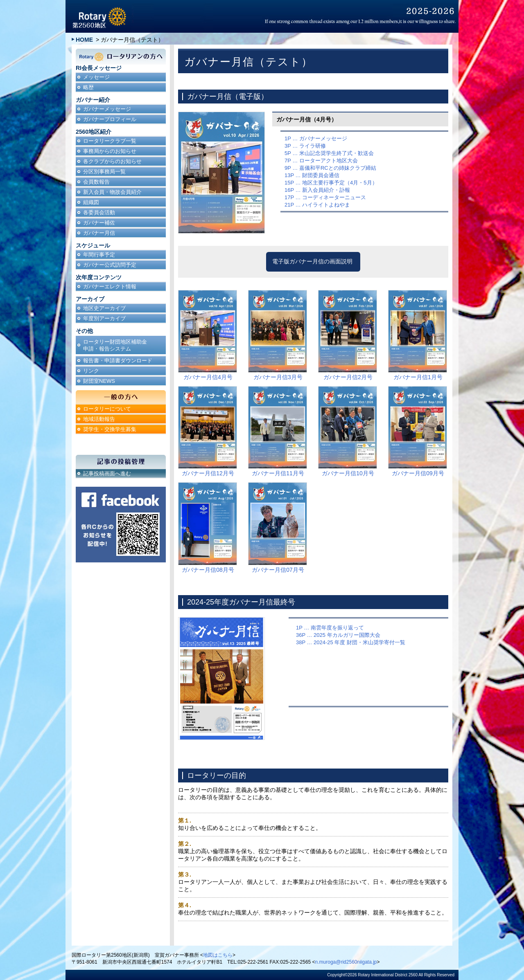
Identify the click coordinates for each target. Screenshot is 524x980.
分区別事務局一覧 (104, 172)
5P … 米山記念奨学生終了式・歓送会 (329, 153)
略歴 (88, 87)
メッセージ (96, 77)
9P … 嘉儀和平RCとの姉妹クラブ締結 (330, 168)
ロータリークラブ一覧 (110, 141)
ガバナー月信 (99, 233)
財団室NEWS (99, 381)
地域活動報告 (99, 419)
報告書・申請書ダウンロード (118, 361)
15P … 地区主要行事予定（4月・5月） (331, 183)
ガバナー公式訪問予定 (110, 265)
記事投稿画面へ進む (107, 473)
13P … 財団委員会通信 (312, 175)
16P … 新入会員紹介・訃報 (317, 190)
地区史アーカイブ (104, 308)
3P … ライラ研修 (305, 146)
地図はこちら (218, 955)
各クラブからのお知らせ (112, 161)
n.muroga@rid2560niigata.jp (346, 962)
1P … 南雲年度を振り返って (330, 628)
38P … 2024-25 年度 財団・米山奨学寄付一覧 (351, 642)
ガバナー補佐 (99, 223)
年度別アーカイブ (104, 318)
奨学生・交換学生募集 (110, 429)
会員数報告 (96, 182)
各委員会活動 (99, 212)
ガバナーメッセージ (107, 109)
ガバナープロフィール (110, 119)
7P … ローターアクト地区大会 (321, 161)
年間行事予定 (99, 255)
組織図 (91, 202)
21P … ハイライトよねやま (317, 205)
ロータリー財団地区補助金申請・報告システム (115, 345)
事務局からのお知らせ (110, 151)
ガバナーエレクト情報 (110, 287)
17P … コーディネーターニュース (325, 197)
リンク (91, 371)
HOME (84, 40)
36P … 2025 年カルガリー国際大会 (338, 635)
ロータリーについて (107, 409)
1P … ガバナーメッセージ (316, 138)
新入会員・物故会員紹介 (112, 192)
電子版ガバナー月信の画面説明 (312, 261)
